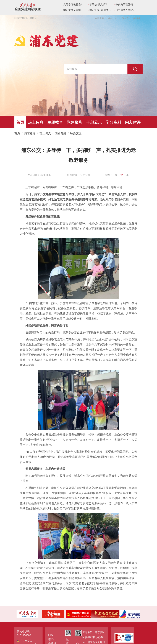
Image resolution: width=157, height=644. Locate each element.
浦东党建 (30, 133)
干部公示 (94, 122)
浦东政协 (137, 18)
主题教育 (55, 122)
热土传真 (36, 122)
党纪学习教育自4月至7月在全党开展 (74, 5)
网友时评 (133, 122)
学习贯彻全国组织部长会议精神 (74, 10)
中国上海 (100, 18)
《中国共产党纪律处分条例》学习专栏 (126, 10)
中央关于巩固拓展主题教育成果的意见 (126, 5)
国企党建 (61, 133)
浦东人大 (112, 18)
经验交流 (76, 133)
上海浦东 (124, 18)
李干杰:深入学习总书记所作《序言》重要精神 (100, 5)
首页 (20, 122)
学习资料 (113, 122)
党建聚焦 (75, 122)
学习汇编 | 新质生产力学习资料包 (100, 10)
